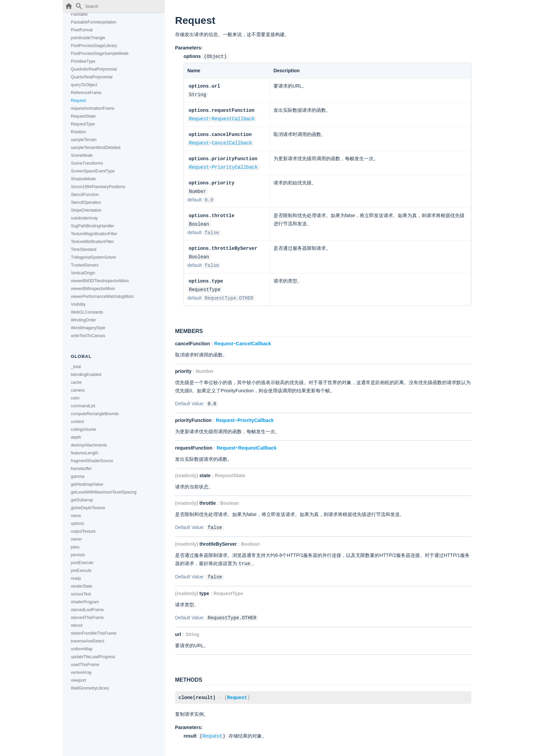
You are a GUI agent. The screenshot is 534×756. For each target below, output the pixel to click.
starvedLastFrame (87, 610)
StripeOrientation (86, 210)
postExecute (82, 563)
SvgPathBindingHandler (92, 226)
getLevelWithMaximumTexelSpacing (104, 492)
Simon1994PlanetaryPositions (98, 187)
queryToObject (84, 85)
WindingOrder (83, 320)
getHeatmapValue (87, 484)
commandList (83, 406)
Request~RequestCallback (222, 117)
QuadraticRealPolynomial (94, 69)
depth (76, 437)
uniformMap (82, 649)
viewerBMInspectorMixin (93, 289)
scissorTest (81, 594)
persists (78, 555)
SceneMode (82, 155)
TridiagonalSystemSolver (93, 257)
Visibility (78, 304)
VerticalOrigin (83, 273)
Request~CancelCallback (221, 141)
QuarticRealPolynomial (92, 77)
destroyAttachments (89, 445)
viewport (78, 680)
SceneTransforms (87, 163)
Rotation (78, 132)
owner (76, 539)
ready (76, 578)
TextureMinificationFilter (92, 242)
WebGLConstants (87, 312)
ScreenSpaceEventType (93, 171)
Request (78, 101)
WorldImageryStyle (88, 328)
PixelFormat (82, 30)
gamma (78, 477)
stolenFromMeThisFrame (94, 633)
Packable (79, 14)
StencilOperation (86, 202)
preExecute (81, 571)
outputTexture (83, 531)
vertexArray (81, 672)
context (77, 422)
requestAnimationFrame (93, 108)
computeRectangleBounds (95, 414)
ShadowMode (83, 179)
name (76, 516)
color (75, 398)
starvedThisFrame (87, 618)
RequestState (83, 116)
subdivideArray (84, 218)
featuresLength (84, 453)
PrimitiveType (83, 61)
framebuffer (81, 469)
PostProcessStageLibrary (94, 46)
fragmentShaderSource (92, 461)
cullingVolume (83, 429)
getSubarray (82, 500)
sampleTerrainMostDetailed (96, 148)
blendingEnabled (86, 375)
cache (76, 382)
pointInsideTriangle (88, 38)
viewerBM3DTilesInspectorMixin (100, 281)
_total (76, 367)
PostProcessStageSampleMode (100, 54)
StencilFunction (85, 195)
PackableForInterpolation (93, 22)
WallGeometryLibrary (90, 688)
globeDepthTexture (88, 508)
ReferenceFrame (86, 93)
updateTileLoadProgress (93, 657)
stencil (77, 625)
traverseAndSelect (88, 641)
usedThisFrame (85, 665)
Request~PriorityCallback (223, 164)
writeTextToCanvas (88, 336)
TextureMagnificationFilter (94, 234)
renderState (82, 586)
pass (75, 547)
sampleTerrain (84, 140)
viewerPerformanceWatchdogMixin (102, 297)
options (77, 524)
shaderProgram (85, 602)
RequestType (83, 124)
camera (78, 390)
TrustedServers (85, 265)
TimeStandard (84, 250)
